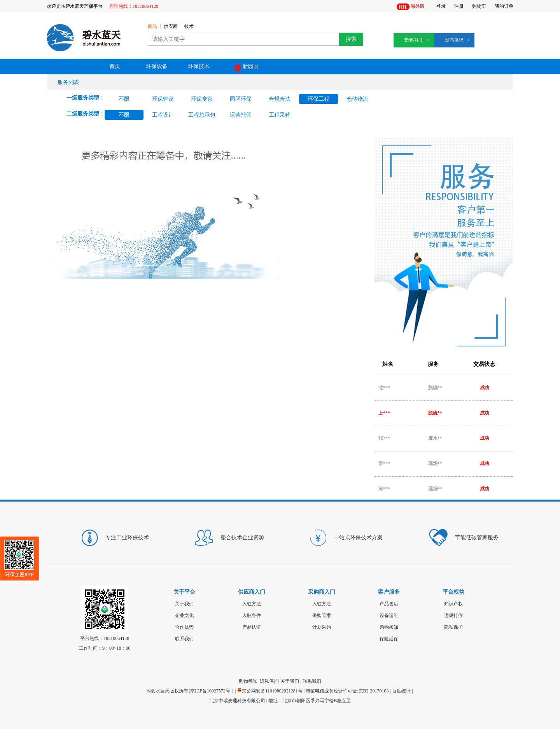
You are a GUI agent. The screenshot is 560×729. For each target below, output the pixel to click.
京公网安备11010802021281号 (270, 691)
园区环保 (241, 99)
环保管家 (163, 99)
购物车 (479, 6)
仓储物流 (357, 99)
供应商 (171, 27)
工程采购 (280, 115)
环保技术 (199, 66)
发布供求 (454, 40)
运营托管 (241, 115)
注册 (459, 6)
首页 (115, 66)
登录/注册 (414, 40)
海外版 (411, 7)
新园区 (247, 67)
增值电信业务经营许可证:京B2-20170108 (347, 691)
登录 (441, 6)
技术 (189, 27)
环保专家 (202, 99)
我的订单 (504, 6)
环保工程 (318, 99)
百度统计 (401, 691)
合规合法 (280, 99)
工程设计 (163, 115)
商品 (152, 27)
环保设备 (157, 66)
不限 (124, 99)
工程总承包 (202, 115)
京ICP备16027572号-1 (212, 691)
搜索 (351, 39)
